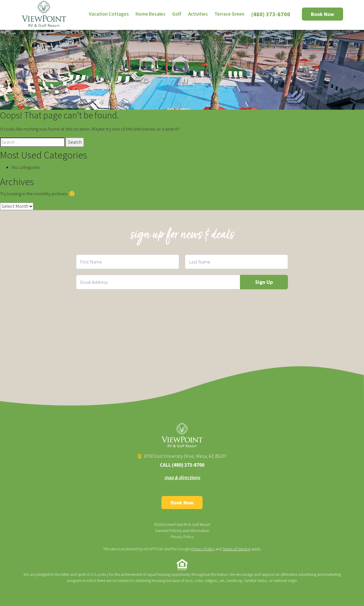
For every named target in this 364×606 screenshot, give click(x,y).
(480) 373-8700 (271, 14)
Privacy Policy (182, 537)
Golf (177, 14)
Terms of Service (236, 549)
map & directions (182, 477)
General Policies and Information (182, 531)
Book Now (322, 14)
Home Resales (151, 14)
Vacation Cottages (109, 14)
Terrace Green (229, 14)
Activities (198, 14)
